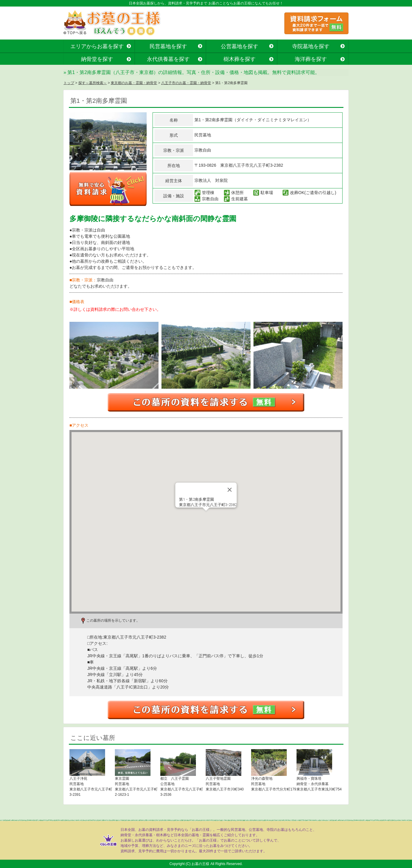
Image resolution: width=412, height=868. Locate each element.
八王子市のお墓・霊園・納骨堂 (186, 83)
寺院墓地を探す (311, 46)
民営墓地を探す (168, 46)
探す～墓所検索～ (93, 83)
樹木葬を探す (240, 59)
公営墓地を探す (240, 46)
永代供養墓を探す (168, 59)
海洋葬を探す (311, 59)
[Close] (230, 490)
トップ (69, 83)
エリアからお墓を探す (97, 46)
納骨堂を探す (97, 59)
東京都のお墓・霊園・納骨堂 (134, 83)
